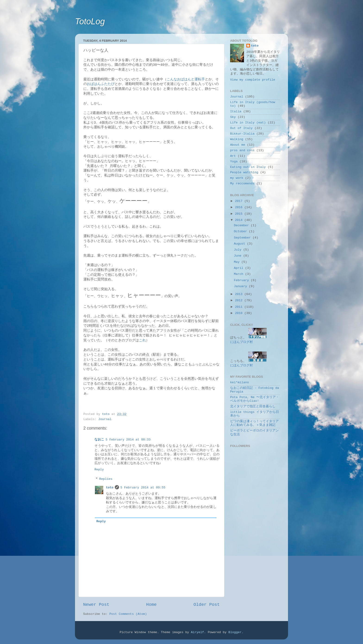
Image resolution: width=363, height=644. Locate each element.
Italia (236, 112)
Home (151, 605)
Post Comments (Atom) (128, 614)
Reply (99, 470)
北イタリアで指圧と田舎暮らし (253, 407)
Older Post (207, 605)
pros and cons (242, 150)
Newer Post (96, 605)
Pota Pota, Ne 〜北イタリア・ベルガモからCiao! (255, 399)
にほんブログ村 (241, 342)
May (238, 262)
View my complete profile (253, 80)
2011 (240, 307)
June (239, 256)
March (239, 274)
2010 (240, 313)
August (240, 244)
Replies (106, 479)
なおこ (99, 440)
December (242, 225)
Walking (237, 139)
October (241, 231)
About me (238, 145)
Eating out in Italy (248, 167)
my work (237, 178)
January (241, 286)
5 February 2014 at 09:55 (143, 488)
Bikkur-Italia (242, 134)
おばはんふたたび (101, 84)
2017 (240, 201)
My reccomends (242, 184)
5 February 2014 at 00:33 (128, 440)
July (239, 250)
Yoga (234, 162)
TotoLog (90, 21)
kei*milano (239, 382)
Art (233, 156)
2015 (240, 214)
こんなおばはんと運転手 (186, 79)
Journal (105, 419)
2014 (240, 220)
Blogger (235, 632)
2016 (240, 207)
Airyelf (197, 632)
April (239, 268)
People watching (244, 172)
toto (110, 488)
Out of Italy (241, 128)
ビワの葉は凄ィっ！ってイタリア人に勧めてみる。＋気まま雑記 (254, 423)
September (243, 238)
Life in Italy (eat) (248, 123)
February (242, 280)
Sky (233, 117)
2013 (240, 294)
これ (142, 340)
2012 (240, 300)
